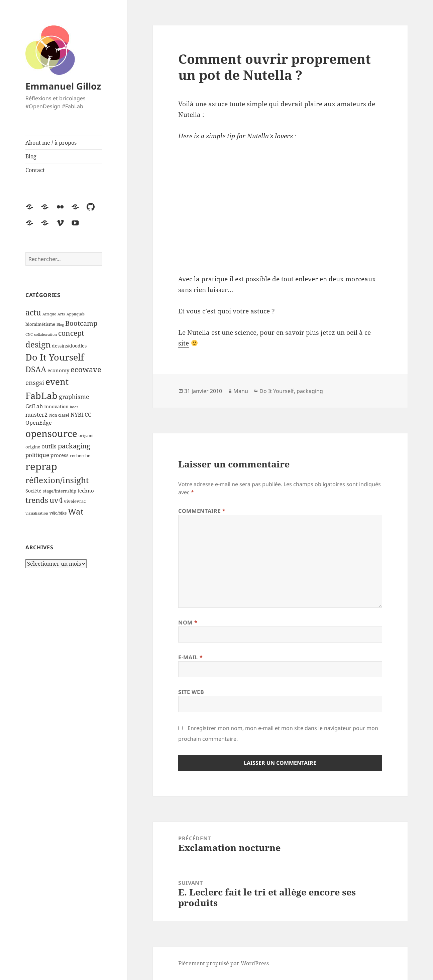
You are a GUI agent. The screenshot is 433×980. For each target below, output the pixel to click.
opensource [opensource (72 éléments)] (51, 434)
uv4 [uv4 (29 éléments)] (56, 500)
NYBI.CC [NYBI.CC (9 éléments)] (81, 415)
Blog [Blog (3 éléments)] (60, 324)
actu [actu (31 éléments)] (33, 313)
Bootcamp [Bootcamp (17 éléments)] (81, 323)
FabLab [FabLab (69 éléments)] (41, 395)
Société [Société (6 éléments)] (33, 491)
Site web (191, 692)
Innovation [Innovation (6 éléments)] (56, 406)
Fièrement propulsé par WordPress (224, 963)
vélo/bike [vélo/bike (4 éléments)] (58, 513)
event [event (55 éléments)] (57, 382)
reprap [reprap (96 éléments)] (41, 466)
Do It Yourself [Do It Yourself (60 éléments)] (55, 357)
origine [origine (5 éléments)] (33, 447)
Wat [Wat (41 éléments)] (76, 511)
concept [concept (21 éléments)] (71, 333)
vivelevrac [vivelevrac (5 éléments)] (75, 501)
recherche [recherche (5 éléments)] (80, 455)
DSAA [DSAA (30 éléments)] (36, 369)
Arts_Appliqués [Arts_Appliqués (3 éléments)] (71, 314)
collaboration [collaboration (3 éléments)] (45, 334)
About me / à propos (51, 143)
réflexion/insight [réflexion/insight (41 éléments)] (57, 480)
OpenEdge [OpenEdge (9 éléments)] (39, 423)
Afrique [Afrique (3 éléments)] (49, 314)
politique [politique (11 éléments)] (37, 455)
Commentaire (202, 511)
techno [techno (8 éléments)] (86, 491)
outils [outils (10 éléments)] (49, 446)
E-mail (190, 657)
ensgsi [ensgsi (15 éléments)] (35, 382)
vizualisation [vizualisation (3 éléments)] (37, 513)
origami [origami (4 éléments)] (86, 436)
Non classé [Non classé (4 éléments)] (59, 415)
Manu (241, 391)
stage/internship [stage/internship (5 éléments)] (60, 491)
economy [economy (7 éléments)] (58, 370)
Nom (188, 622)
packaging (310, 391)
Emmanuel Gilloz (63, 86)
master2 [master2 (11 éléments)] (37, 414)
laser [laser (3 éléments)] (74, 407)
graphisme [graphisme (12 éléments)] (74, 397)
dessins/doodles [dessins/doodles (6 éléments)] (69, 346)
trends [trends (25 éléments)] (37, 500)
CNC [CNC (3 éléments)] (29, 334)
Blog (31, 156)
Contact (35, 170)
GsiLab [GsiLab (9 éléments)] (34, 406)
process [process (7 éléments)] (60, 455)
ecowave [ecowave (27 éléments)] (86, 369)
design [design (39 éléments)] (38, 344)
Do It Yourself (277, 391)
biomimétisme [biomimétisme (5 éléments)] (40, 324)
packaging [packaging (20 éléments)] (74, 446)
